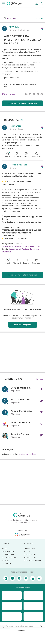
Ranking (5, 560)
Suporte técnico (30, 554)
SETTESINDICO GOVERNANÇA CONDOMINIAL (21, 399)
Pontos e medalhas (9, 557)
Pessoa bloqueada (18, 165)
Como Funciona (8, 554)
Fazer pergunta (8, 551)
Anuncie (27, 551)
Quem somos (29, 548)
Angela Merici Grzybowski (21, 411)
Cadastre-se (7, 563)
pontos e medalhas (27, 454)
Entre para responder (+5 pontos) (23, 103)
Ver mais (39, 379)
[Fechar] (41, 626)
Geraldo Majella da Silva (21, 388)
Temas (5, 548)
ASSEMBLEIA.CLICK (21, 423)
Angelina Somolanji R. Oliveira (21, 434)
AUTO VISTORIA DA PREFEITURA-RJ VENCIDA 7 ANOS (21, 85)
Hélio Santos (15, 126)
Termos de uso (30, 557)
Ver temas (39, 18)
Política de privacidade (33, 560)
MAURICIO (14, 27)
